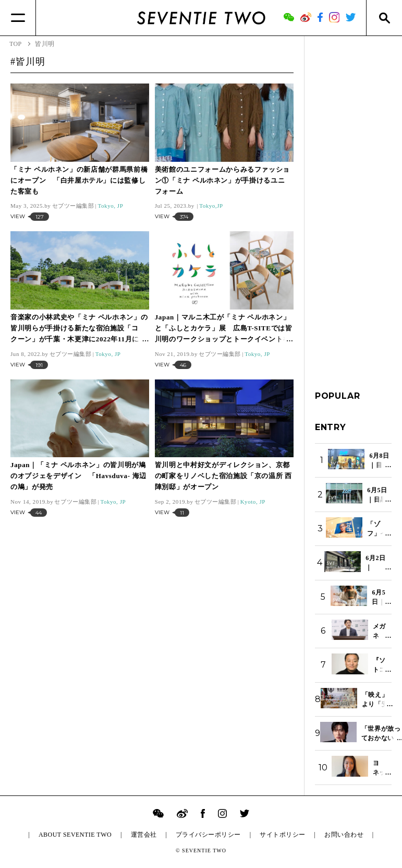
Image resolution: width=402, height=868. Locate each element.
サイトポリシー (282, 835)
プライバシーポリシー (208, 835)
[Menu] (18, 18)
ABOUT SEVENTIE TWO (75, 835)
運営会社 (144, 835)
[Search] (384, 18)
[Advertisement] (353, 203)
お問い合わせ (344, 835)
